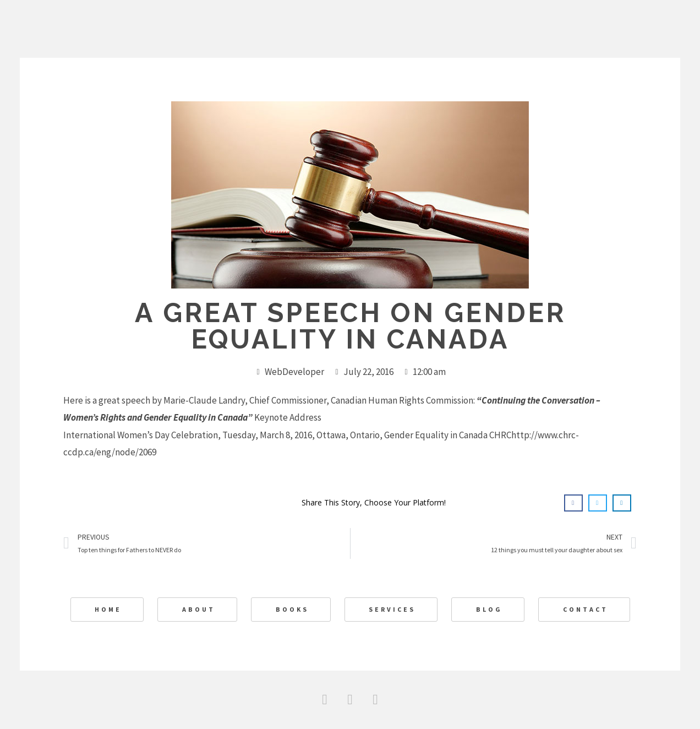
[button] (573, 503)
